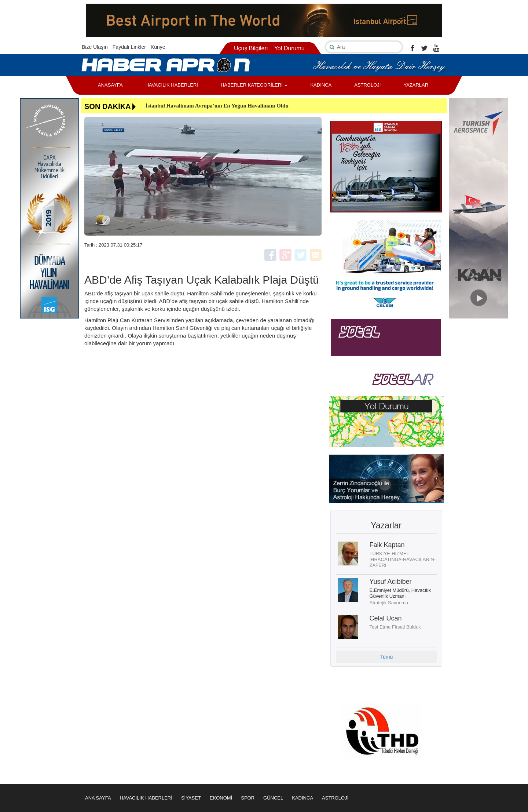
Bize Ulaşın (95, 47)
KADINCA (321, 85)
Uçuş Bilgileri (251, 48)
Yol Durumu (289, 48)
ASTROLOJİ (367, 85)
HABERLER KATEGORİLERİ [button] (254, 85)
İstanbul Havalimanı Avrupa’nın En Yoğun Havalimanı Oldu (217, 106)
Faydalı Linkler (129, 47)
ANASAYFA (110, 85)
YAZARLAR (416, 85)
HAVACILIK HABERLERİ (172, 85)
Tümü (386, 657)
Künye (158, 47)
